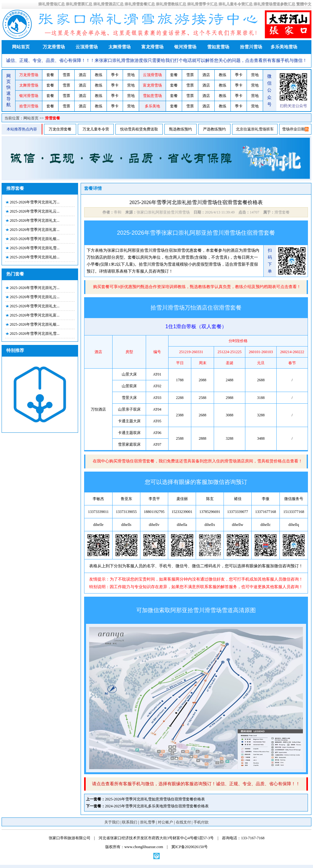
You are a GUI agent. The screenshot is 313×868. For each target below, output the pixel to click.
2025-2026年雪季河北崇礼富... (35, 230)
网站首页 (21, 47)
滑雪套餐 (52, 118)
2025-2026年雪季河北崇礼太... (35, 220)
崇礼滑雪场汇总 (52, 4)
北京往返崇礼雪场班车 (255, 129)
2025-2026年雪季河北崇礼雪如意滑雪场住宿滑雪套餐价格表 (155, 799)
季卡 (115, 75)
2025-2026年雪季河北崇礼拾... (35, 257)
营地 (131, 75)
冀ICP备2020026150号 (190, 847)
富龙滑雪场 (152, 47)
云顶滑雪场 (87, 47)
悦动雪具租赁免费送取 (139, 129)
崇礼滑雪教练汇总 (171, 4)
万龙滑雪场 (54, 47)
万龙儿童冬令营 (96, 129)
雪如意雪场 (218, 47)
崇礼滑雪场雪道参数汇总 (274, 4)
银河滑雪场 (185, 47)
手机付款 (201, 822)
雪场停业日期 (293, 129)
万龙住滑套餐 (60, 129)
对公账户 (165, 822)
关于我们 (112, 822)
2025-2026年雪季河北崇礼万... (35, 202)
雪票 (66, 75)
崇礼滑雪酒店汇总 (108, 4)
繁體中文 (304, 4)
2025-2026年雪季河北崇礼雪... (35, 248)
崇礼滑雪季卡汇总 (202, 4)
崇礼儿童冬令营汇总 (236, 4)
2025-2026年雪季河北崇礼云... (35, 211)
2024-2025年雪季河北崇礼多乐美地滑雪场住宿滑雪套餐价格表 (157, 806)
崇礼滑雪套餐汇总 (140, 4)
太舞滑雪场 (120, 47)
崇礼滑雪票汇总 (79, 4)
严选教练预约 (214, 129)
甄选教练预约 (181, 129)
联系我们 (130, 822)
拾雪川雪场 (251, 47)
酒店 (83, 75)
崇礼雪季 (148, 822)
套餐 (50, 75)
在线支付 (183, 822)
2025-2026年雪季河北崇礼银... (35, 239)
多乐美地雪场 (284, 47)
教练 (99, 75)
